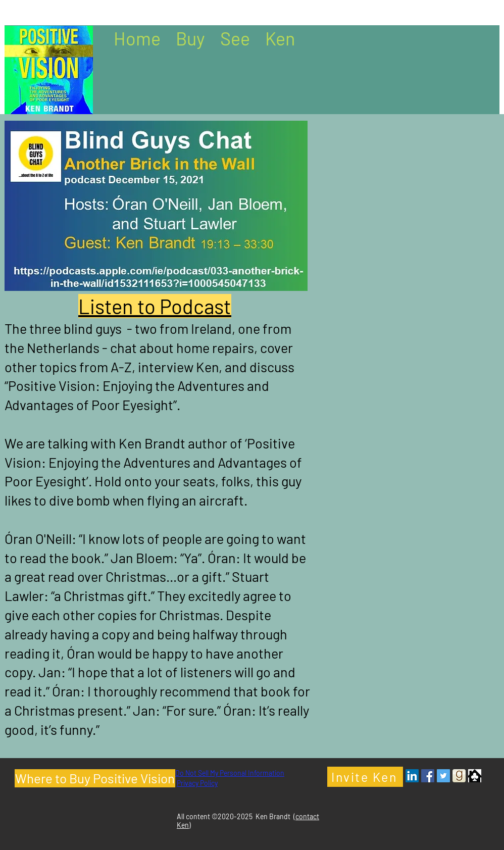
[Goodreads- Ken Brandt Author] (459, 776)
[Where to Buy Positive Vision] (95, 778)
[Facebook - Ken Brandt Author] (428, 776)
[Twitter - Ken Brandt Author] (443, 776)
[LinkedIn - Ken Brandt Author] (412, 776)
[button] (190, 37)
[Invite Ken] (365, 777)
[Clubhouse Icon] (475, 776)
